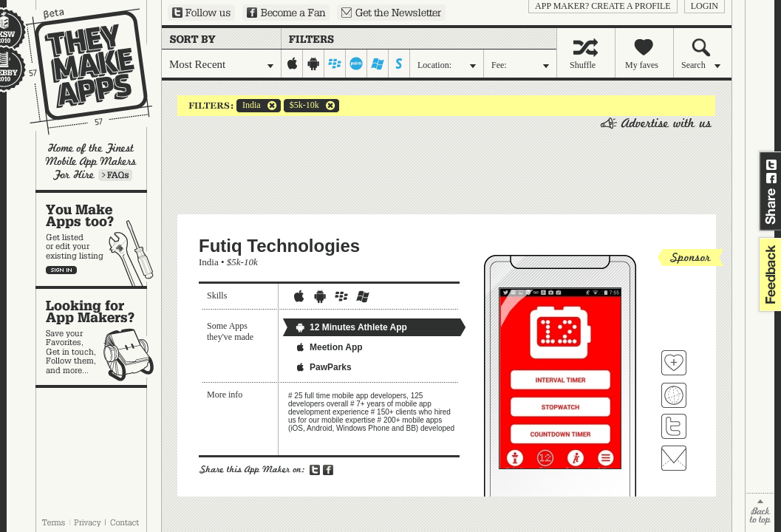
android (314, 64)
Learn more (115, 175)
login (705, 6)
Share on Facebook (771, 178)
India (249, 106)
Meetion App (329, 347)
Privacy (88, 522)
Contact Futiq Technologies (674, 458)
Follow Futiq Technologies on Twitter (674, 426)
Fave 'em (674, 363)
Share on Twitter (771, 165)
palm (357, 64)
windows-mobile (378, 64)
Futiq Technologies (279, 246)
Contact (126, 522)
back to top (760, 512)
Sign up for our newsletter (391, 13)
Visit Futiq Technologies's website (674, 395)
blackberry (335, 64)
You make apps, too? (99, 239)
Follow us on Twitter (201, 13)
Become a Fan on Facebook (286, 13)
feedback (768, 274)
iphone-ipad (292, 64)
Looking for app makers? (99, 337)
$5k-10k (301, 106)
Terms (53, 522)
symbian (399, 64)
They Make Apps (79, 71)
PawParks (323, 367)
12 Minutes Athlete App (351, 327)
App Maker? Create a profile (603, 6)
